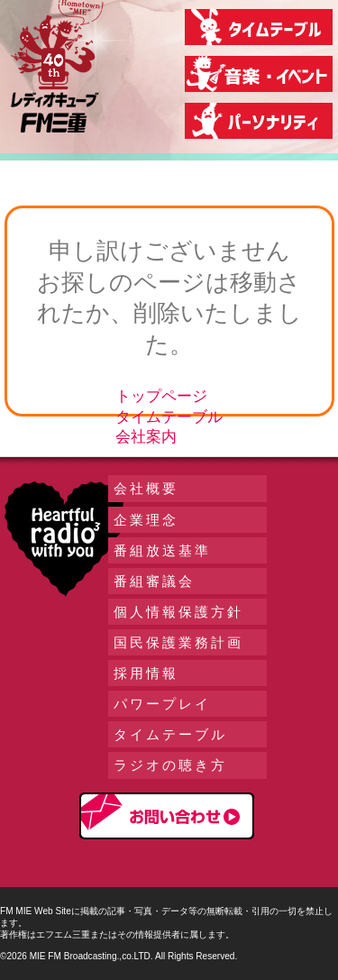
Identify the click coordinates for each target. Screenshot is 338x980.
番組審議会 (154, 581)
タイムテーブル (169, 417)
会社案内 (146, 437)
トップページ (161, 396)
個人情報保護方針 (178, 612)
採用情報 (146, 673)
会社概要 (146, 488)
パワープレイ (162, 704)
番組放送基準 (162, 550)
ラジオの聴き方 (170, 765)
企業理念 (146, 520)
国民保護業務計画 (178, 642)
